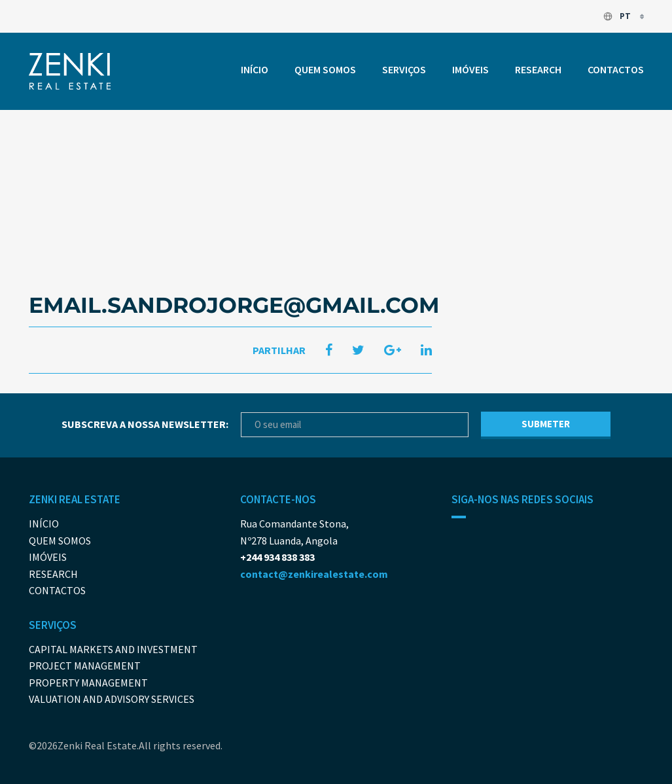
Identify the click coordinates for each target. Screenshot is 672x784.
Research (538, 69)
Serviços (404, 69)
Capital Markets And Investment (113, 649)
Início (255, 69)
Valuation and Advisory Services (112, 699)
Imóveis (470, 69)
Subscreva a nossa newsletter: (145, 424)
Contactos (616, 69)
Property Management (88, 683)
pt (618, 16)
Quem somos (325, 69)
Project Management (85, 666)
